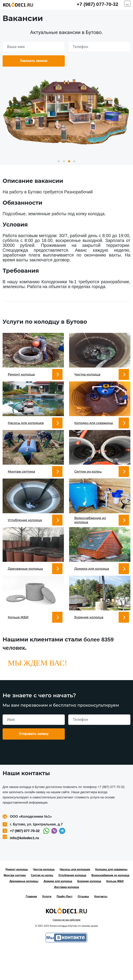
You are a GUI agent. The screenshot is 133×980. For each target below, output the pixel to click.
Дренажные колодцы (24, 912)
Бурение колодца (89, 912)
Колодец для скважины (111, 901)
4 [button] (74, 161)
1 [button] (59, 161)
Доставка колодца (66, 918)
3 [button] (69, 161)
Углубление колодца (72, 907)
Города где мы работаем (66, 951)
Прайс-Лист (65, 928)
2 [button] (64, 161)
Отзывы (83, 928)
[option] (66, 110)
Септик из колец (42, 907)
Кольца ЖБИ (115, 912)
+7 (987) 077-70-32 (97, 4)
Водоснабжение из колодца (110, 907)
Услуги (47, 928)
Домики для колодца (58, 912)
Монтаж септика (15, 907)
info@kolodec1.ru (24, 869)
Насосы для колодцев (75, 901)
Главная (31, 928)
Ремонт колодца (17, 901)
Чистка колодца (44, 901)
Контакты (101, 928)
